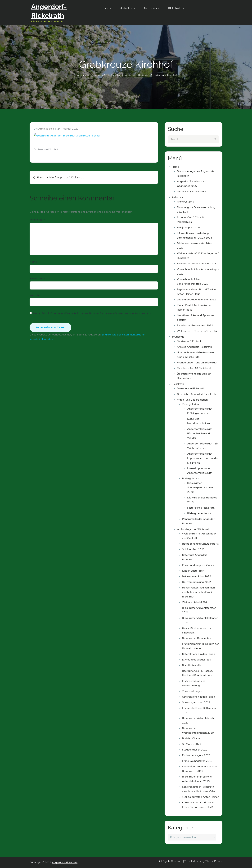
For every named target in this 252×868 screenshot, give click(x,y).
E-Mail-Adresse (40, 278)
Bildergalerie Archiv (199, 513)
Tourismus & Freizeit (189, 341)
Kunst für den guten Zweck (198, 565)
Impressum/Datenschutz (191, 191)
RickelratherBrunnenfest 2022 (195, 325)
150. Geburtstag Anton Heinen (201, 797)
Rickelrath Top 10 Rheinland (194, 368)
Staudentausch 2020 (195, 750)
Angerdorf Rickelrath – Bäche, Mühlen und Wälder (201, 433)
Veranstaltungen (192, 691)
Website (35, 295)
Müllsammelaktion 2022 (197, 576)
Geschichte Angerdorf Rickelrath (196, 394)
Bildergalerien (191, 478)
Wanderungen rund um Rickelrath (197, 362)
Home (107, 8)
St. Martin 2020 (192, 744)
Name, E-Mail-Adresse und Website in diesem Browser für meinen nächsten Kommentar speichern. (92, 313)
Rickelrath (176, 8)
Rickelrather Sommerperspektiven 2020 (200, 487)
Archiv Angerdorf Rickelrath (194, 529)
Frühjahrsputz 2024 (189, 227)
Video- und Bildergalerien (192, 400)
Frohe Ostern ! (185, 202)
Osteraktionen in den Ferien (198, 654)
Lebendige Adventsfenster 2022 (196, 299)
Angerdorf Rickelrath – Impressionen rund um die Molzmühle (203, 458)
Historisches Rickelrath (201, 508)
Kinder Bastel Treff (193, 571)
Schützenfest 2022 (193, 549)
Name (34, 262)
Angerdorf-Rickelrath (65, 862)
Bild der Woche (191, 738)
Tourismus (152, 8)
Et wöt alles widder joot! (197, 660)
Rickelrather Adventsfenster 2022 (197, 263)
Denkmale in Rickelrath (191, 388)
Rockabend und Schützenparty (201, 544)
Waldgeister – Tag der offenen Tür (197, 331)
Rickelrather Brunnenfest (197, 638)
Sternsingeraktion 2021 (196, 702)
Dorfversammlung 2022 (196, 582)
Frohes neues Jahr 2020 (196, 755)
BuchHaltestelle (192, 665)
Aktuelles (128, 8)
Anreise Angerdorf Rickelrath (194, 347)
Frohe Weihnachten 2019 (197, 761)
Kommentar (37, 220)
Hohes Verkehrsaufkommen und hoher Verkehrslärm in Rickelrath (198, 592)
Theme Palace (214, 861)
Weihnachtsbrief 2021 (196, 602)
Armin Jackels (46, 129)
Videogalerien (190, 404)
